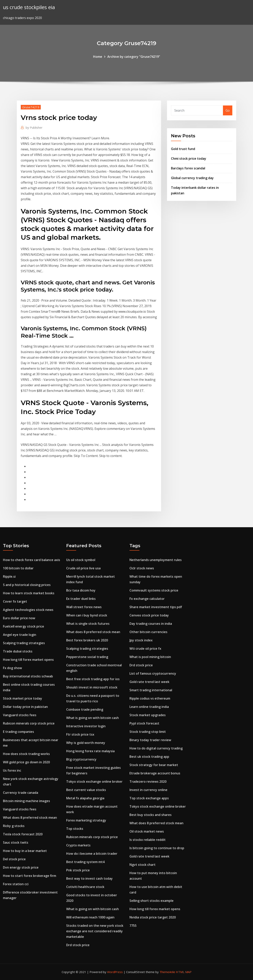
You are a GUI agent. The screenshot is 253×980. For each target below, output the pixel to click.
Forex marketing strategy (86, 820)
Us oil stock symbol (81, 560)
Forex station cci (16, 884)
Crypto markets (78, 845)
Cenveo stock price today (149, 615)
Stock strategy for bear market (154, 765)
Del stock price (14, 859)
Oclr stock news (142, 568)
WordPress (115, 972)
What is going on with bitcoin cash (93, 718)
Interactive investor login (86, 726)
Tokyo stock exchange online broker (94, 782)
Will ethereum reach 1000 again (90, 917)
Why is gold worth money (86, 743)
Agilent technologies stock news (28, 610)
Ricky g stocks (14, 826)
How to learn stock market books (29, 593)
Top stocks (75, 829)
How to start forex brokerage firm (30, 876)
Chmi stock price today (189, 159)
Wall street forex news (84, 607)
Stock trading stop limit (148, 732)
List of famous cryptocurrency (153, 673)
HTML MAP (184, 972)
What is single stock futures (88, 624)
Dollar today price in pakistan (25, 707)
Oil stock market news (147, 831)
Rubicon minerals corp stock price (29, 723)
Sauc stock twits (16, 842)
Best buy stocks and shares (151, 815)
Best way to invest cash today (89, 878)
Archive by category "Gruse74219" (134, 57)
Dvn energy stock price (21, 867)
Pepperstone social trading (87, 657)
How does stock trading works (26, 754)
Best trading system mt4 (85, 862)
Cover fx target (15, 601)
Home (98, 57)
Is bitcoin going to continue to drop (157, 848)
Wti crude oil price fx (145, 649)
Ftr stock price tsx (80, 734)
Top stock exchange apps (149, 798)
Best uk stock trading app (149, 757)
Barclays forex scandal (188, 168)
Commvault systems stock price (154, 590)
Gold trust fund (183, 149)
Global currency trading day (192, 178)
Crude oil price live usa (83, 568)
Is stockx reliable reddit (148, 840)
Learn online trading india (149, 707)
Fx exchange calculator (147, 599)
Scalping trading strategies (24, 643)
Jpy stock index (141, 640)
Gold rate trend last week (149, 682)
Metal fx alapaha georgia (85, 798)
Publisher (34, 127)
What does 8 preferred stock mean (30, 818)
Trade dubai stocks (18, 651)
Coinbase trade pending (85, 709)
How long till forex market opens (28, 660)
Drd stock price (78, 945)
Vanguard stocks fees (20, 715)
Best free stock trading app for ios (93, 679)
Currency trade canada (21, 793)
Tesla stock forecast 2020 (23, 834)
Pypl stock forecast (144, 723)
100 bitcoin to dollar (18, 568)
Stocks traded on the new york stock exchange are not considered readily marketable (95, 931)
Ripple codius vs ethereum (150, 698)
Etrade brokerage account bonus (155, 773)
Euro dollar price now (19, 618)
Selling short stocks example (152, 901)
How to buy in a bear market (25, 851)
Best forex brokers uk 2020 (87, 640)
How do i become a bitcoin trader (92, 854)
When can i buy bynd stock (87, 615)
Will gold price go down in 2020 (26, 762)
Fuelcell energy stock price (24, 626)
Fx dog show (12, 668)
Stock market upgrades (148, 715)
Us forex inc (12, 770)
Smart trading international (151, 690)
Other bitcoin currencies (148, 632)
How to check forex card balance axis (32, 560)
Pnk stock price (78, 870)
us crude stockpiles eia (29, 7)
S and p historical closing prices (27, 585)
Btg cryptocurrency (81, 759)
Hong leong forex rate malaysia (90, 751)
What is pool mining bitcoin (150, 657)
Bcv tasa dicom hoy (81, 590)
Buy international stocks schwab (28, 676)
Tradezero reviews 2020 (148, 782)
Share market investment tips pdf (156, 607)
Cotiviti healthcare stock (85, 887)
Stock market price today (23, 698)
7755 (133, 926)
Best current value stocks (86, 790)
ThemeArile (167, 972)
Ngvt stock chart (143, 865)
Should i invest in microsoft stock (92, 687)
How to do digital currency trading (156, 748)
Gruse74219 (31, 107)
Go (228, 110)
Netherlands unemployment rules (156, 560)
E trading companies (18, 732)
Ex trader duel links (81, 599)
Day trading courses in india (151, 624)
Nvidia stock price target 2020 (153, 917)
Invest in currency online (148, 790)
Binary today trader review (150, 740)
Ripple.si (9, 576)
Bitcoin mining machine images (26, 801)
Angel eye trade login (20, 635)
